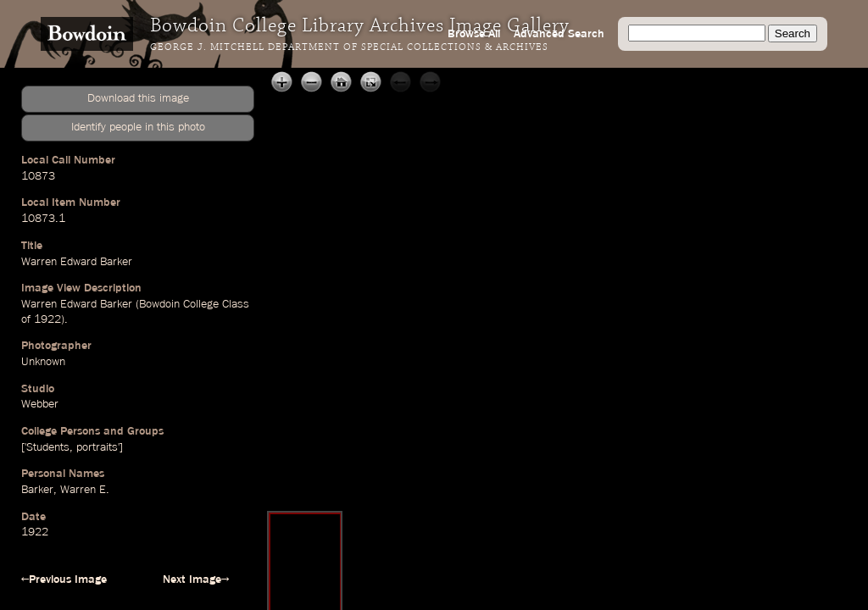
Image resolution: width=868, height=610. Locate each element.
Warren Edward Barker (77, 262)
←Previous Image (64, 579)
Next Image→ (196, 579)
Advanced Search (559, 34)
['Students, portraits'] (72, 447)
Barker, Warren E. (65, 490)
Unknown (43, 362)
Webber (40, 404)
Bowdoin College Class (194, 304)
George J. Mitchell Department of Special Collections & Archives (349, 47)
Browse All (474, 34)
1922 (47, 319)
